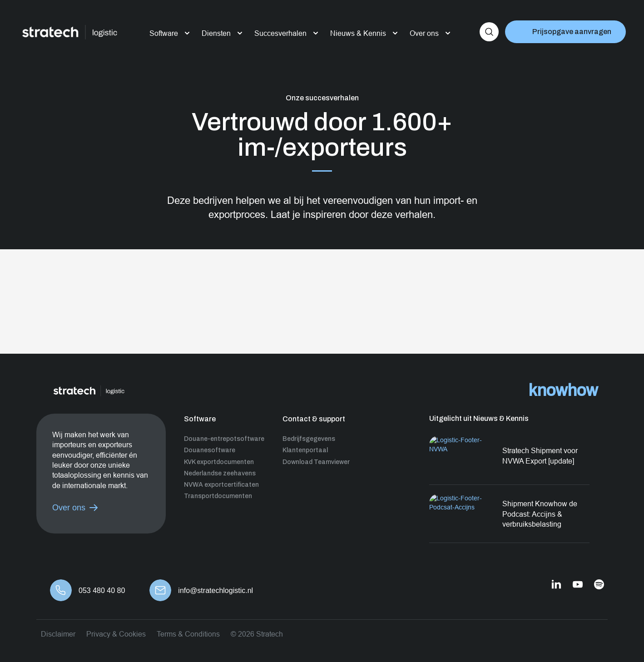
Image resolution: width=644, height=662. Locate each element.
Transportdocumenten (218, 496)
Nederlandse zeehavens (220, 473)
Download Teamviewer (316, 462)
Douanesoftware (210, 450)
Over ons (424, 33)
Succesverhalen (280, 33)
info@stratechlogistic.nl (215, 590)
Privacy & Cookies (116, 634)
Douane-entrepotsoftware (224, 439)
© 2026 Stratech (257, 634)
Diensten (216, 33)
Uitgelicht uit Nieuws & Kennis (479, 418)
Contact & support (314, 419)
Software (164, 33)
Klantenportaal (305, 450)
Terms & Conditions (188, 634)
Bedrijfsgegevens (309, 439)
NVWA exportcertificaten (221, 485)
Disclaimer (58, 634)
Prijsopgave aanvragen (572, 32)
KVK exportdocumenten (219, 462)
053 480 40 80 (102, 590)
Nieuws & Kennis (358, 33)
